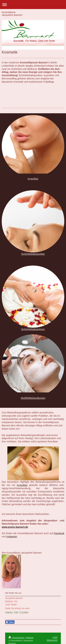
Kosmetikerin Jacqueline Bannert (12, 14)
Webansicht (52, 640)
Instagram (12, 537)
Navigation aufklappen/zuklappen (33, 5)
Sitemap (30, 638)
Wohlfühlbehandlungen (33, 398)
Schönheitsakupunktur (33, 254)
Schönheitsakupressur (33, 329)
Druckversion (17, 638)
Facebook (59, 533)
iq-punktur (33, 179)
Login (55, 637)
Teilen (10, 622)
